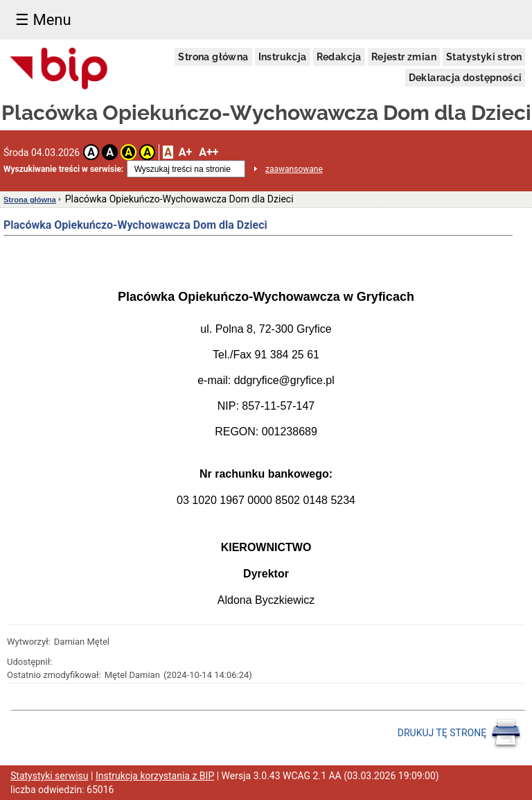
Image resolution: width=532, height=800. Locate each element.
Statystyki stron (484, 57)
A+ (185, 152)
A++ (209, 152)
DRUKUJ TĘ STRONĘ (460, 733)
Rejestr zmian (404, 57)
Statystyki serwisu (50, 776)
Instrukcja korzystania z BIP (155, 776)
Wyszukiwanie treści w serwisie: (63, 169)
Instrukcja (283, 57)
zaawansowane (294, 169)
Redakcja (339, 57)
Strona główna (213, 57)
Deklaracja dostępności (465, 78)
